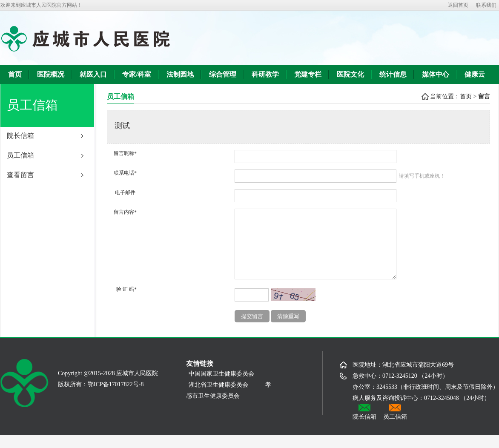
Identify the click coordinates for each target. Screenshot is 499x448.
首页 (15, 74)
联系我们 (486, 5)
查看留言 (20, 175)
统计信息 (393, 74)
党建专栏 (308, 74)
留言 (484, 96)
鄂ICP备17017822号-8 (116, 397)
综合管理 (223, 74)
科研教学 (265, 74)
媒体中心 (436, 74)
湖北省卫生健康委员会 (218, 398)
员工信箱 (20, 155)
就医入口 (93, 74)
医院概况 (51, 74)
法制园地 (180, 74)
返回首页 (458, 5)
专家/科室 (137, 74)
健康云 (475, 74)
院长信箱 (20, 136)
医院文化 (350, 74)
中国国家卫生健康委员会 (224, 386)
